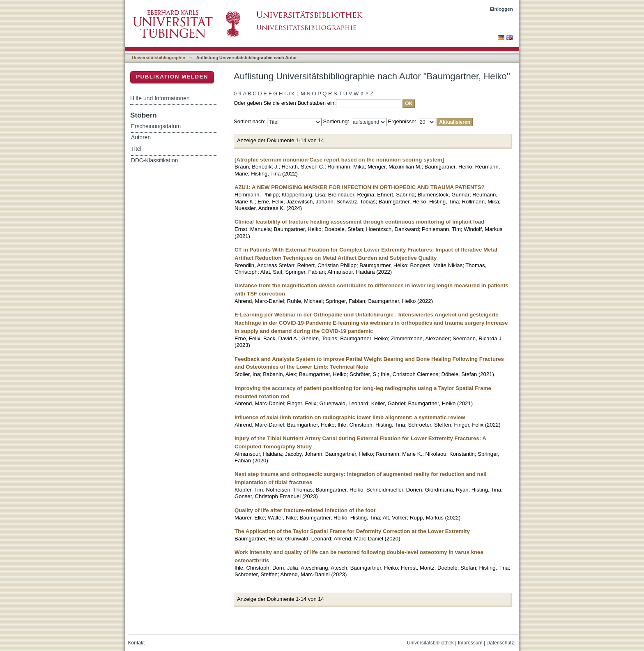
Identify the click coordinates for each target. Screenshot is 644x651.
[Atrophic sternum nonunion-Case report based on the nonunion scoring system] (339, 160)
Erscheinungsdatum (156, 126)
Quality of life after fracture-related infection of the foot (305, 510)
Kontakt (137, 643)
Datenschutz (500, 643)
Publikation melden (172, 77)
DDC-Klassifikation (154, 160)
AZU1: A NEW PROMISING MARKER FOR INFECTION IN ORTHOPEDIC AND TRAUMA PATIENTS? (360, 187)
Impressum (470, 643)
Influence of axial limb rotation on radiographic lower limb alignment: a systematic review (350, 417)
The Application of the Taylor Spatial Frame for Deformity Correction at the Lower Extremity (352, 531)
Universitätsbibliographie (158, 58)
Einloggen (502, 9)
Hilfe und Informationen (160, 98)
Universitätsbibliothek (430, 643)
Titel (136, 149)
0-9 (238, 93)
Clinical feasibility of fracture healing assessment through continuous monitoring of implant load (359, 222)
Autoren (141, 137)
